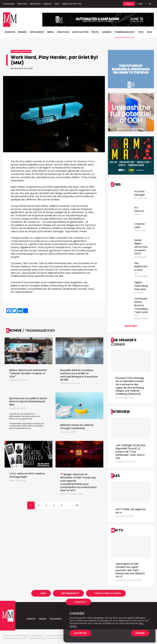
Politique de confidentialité (15, 636)
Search (115, 4)
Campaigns (9, 4)
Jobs (57, 4)
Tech (141, 32)
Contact (80, 602)
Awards (107, 32)
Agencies (10, 32)
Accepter (80, 633)
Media (51, 32)
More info (131, 326)
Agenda (47, 4)
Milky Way (22, 4)
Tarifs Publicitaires (108, 593)
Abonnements (70, 593)
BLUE (150, 32)
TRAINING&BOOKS (124, 32)
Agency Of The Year (72, 4)
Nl (150, 4)
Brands (23, 32)
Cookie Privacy (37, 636)
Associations (80, 32)
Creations (63, 32)
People (95, 32)
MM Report (35, 4)
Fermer (140, 633)
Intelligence (37, 32)
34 (77, 505)
